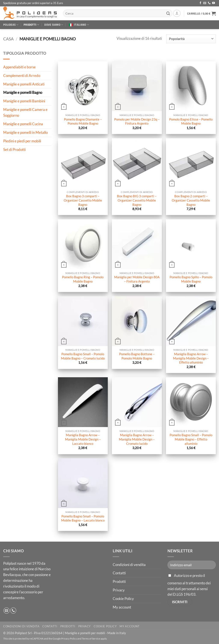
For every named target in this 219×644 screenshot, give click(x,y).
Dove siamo (54, 25)
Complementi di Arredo (22, 75)
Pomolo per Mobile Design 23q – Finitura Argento (137, 121)
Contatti (119, 573)
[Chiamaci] (209, 3)
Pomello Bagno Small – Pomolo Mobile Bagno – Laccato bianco (83, 518)
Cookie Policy (123, 599)
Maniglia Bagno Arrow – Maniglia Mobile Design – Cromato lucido (137, 439)
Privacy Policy (69, 639)
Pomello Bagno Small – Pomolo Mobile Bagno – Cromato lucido (83, 356)
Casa (8, 39)
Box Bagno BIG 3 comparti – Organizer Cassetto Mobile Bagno (137, 200)
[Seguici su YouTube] (214, 3)
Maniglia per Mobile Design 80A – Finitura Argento (137, 279)
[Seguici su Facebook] (201, 3)
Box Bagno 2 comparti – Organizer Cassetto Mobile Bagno (191, 200)
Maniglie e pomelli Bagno (23, 92)
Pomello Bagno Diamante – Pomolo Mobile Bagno (83, 121)
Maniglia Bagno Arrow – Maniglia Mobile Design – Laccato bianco (83, 439)
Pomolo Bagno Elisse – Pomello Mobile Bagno (191, 121)
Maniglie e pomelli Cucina (23, 124)
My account (122, 607)
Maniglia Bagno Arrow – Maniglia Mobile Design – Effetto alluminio (191, 358)
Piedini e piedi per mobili (22, 141)
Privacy (119, 590)
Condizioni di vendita (129, 565)
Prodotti (31, 25)
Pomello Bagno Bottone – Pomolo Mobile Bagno (137, 356)
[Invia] (168, 13)
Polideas (11, 25)
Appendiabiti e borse (19, 67)
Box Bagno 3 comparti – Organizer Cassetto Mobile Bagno (83, 200)
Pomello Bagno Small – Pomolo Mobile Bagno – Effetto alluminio (191, 439)
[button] (177, 13)
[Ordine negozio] (191, 39)
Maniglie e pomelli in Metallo (25, 132)
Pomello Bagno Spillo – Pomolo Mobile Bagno (191, 279)
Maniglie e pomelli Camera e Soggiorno (25, 112)
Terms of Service (91, 639)
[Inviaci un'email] (205, 3)
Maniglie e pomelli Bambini (24, 101)
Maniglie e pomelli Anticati (24, 84)
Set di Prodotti (14, 149)
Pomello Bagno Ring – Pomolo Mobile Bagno (83, 279)
